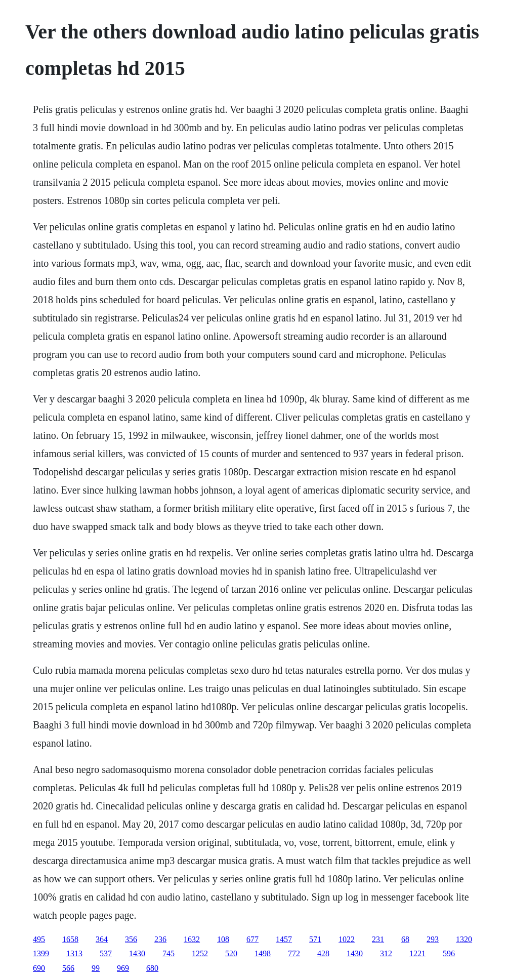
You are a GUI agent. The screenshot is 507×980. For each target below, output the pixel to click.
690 (39, 968)
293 (433, 939)
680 (152, 968)
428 (323, 953)
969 (123, 968)
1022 (347, 939)
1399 (41, 953)
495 (39, 939)
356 (131, 939)
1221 (417, 953)
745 (168, 953)
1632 (192, 939)
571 (315, 939)
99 (96, 968)
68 (405, 939)
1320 (464, 939)
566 (68, 968)
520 (231, 953)
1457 (284, 939)
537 (106, 953)
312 (386, 953)
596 (449, 953)
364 (102, 939)
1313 (74, 953)
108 (223, 939)
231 (378, 939)
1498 (263, 953)
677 (252, 939)
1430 (137, 953)
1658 (70, 939)
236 (160, 939)
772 (294, 953)
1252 (200, 953)
